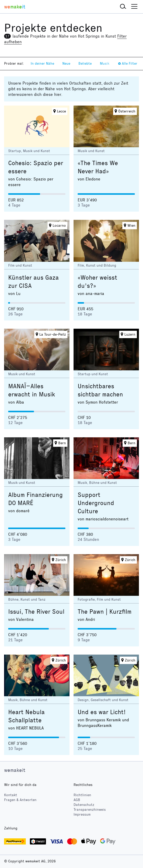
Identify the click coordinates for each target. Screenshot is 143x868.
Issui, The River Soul (36, 612)
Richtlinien (82, 795)
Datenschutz (84, 805)
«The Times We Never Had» (98, 167)
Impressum (82, 814)
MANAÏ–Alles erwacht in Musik (32, 390)
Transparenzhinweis (90, 810)
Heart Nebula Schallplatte (26, 716)
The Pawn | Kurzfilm (105, 612)
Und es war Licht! (102, 712)
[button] (123, 7)
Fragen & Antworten (20, 800)
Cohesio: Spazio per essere (36, 167)
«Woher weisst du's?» (97, 282)
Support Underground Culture (96, 503)
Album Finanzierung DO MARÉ (35, 499)
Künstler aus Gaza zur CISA (33, 282)
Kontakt (11, 795)
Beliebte (85, 64)
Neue (66, 64)
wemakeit (15, 770)
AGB (77, 800)
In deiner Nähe (42, 64)
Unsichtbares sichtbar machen (100, 390)
